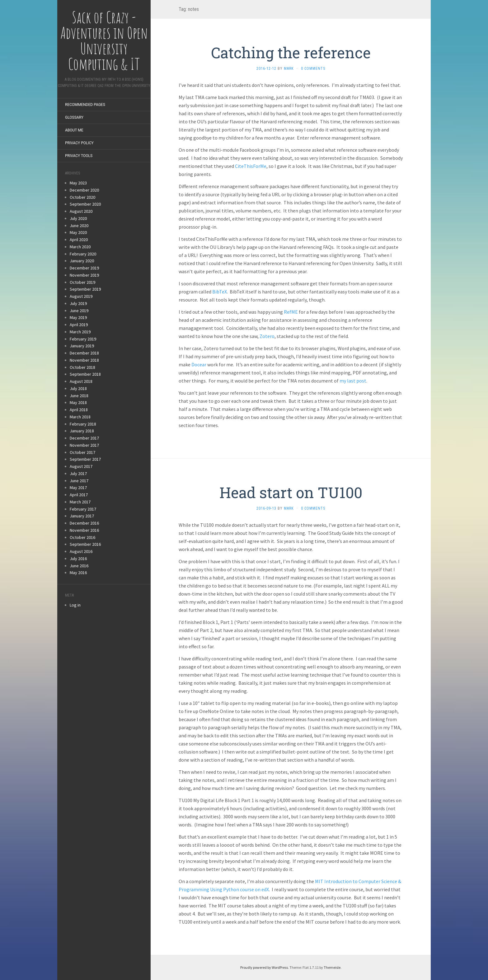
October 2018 (82, 367)
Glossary (74, 117)
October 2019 (82, 282)
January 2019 (82, 346)
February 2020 (83, 254)
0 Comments (313, 69)
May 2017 (78, 488)
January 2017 (82, 516)
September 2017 (85, 459)
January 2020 (82, 261)
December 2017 (84, 438)
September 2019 (85, 289)
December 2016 (84, 523)
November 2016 (84, 530)
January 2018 (82, 431)
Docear (199, 364)
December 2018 (84, 353)
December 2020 (84, 190)
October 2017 (82, 452)
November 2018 (84, 360)
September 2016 (85, 544)
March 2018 (80, 417)
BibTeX (220, 292)
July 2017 (78, 473)
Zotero (267, 336)
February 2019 (83, 339)
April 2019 (79, 325)
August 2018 (81, 381)
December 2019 (84, 268)
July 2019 (78, 303)
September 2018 (85, 374)
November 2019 (84, 275)
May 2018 (78, 402)
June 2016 (79, 566)
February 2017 (83, 509)
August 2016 (81, 551)
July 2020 (78, 218)
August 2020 (81, 211)
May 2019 (78, 317)
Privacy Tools (79, 156)
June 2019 (79, 311)
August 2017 (81, 466)
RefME (291, 312)
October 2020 (82, 197)
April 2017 (79, 495)
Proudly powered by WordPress (264, 967)
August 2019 (81, 296)
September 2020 (85, 204)
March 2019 (80, 332)
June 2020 (79, 226)
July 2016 (78, 559)
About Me (74, 130)
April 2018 (79, 410)
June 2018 (79, 396)
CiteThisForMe (251, 166)
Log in (75, 605)
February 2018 (83, 424)
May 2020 (78, 232)
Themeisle (332, 967)
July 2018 (78, 388)
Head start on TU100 (291, 492)
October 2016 (82, 537)
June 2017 (79, 481)
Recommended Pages (85, 105)
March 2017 (80, 502)
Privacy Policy (79, 143)
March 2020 (80, 247)
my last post (353, 381)
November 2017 (84, 445)
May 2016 (78, 573)
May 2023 (78, 183)
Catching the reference (291, 52)
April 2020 (79, 240)
